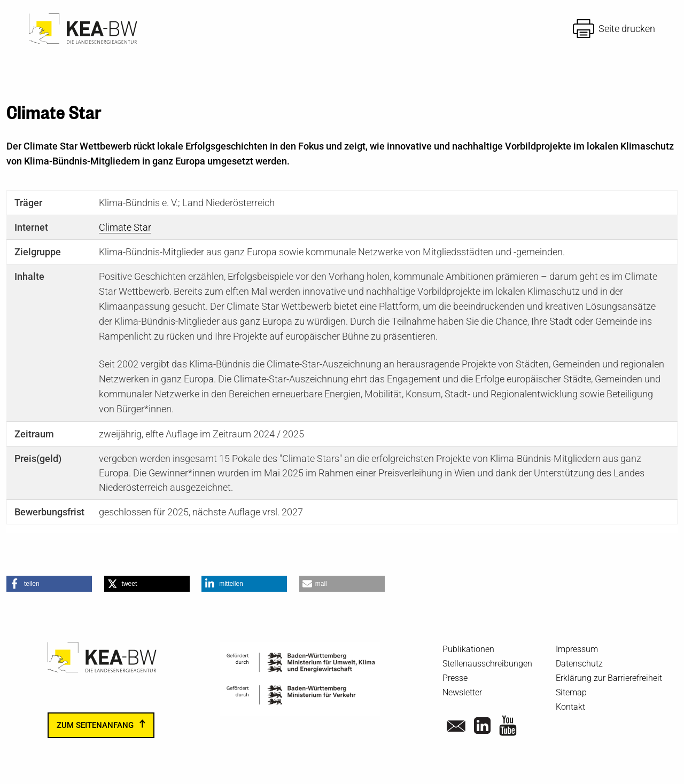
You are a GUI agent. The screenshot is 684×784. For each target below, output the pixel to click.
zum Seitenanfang (95, 725)
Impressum (577, 649)
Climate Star (125, 227)
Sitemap (571, 692)
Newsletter (462, 692)
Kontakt (570, 707)
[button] (49, 584)
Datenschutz (579, 664)
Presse (455, 678)
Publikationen (468, 649)
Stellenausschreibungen (487, 664)
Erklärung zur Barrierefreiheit (609, 678)
